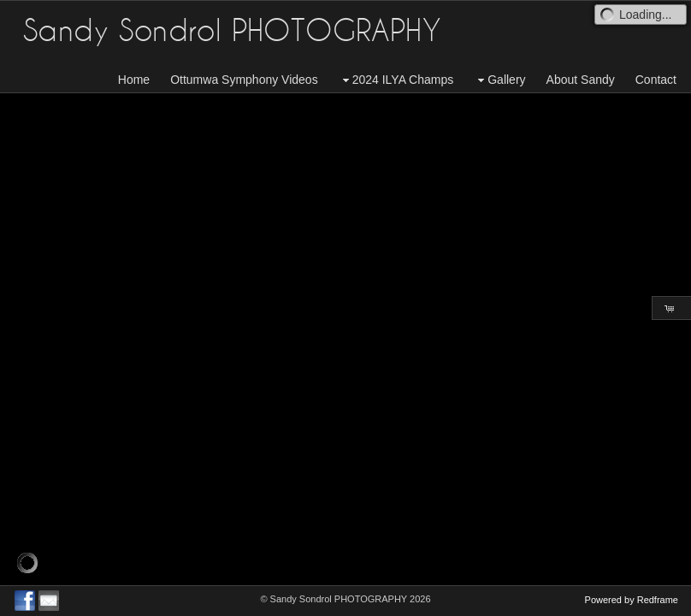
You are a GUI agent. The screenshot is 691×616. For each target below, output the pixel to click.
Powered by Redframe (632, 600)
